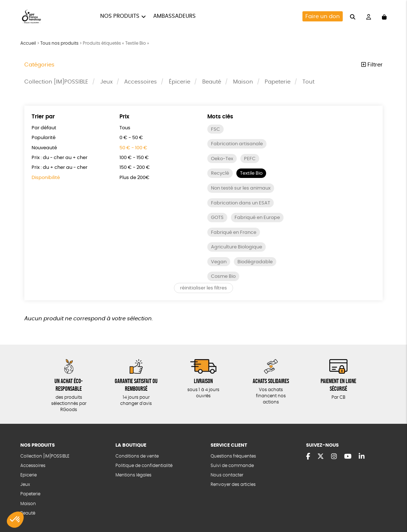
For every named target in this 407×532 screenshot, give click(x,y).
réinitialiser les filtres (204, 288)
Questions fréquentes (233, 456)
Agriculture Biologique (237, 247)
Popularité (44, 138)
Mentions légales (133, 475)
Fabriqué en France (234, 233)
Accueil (28, 43)
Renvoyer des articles (233, 485)
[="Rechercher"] (353, 16)
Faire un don (323, 17)
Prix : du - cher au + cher (60, 158)
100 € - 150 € (134, 158)
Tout (308, 82)
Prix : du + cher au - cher (60, 168)
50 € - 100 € (133, 148)
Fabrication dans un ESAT (241, 203)
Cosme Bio (223, 277)
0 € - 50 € (131, 138)
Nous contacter (227, 475)
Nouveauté (44, 148)
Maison (243, 82)
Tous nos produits (59, 43)
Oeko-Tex (222, 159)
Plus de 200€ (135, 178)
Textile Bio (251, 173)
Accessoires (141, 82)
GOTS (217, 218)
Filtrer (372, 65)
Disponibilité (46, 178)
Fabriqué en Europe (257, 218)
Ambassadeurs (174, 16)
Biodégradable (255, 262)
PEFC (250, 159)
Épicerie (180, 82)
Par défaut (44, 128)
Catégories (39, 65)
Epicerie (29, 475)
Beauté (212, 82)
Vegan (219, 262)
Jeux (106, 82)
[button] (15, 520)
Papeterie (278, 82)
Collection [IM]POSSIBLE (56, 82)
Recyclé (220, 173)
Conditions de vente (137, 456)
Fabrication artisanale (237, 144)
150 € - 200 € (135, 168)
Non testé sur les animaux (241, 188)
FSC (215, 129)
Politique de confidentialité (144, 466)
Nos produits (120, 16)
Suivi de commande (232, 466)
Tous (125, 128)
